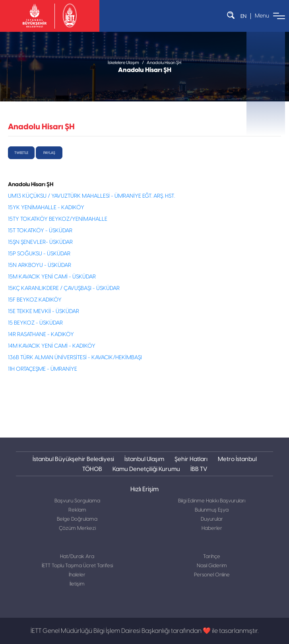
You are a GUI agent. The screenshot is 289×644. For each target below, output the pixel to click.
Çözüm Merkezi (77, 528)
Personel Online (212, 575)
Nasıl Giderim (212, 566)
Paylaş (49, 153)
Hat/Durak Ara (77, 557)
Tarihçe (212, 557)
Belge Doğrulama (77, 519)
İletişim (77, 584)
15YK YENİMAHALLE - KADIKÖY (46, 208)
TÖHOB (92, 469)
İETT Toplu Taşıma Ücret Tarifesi (77, 566)
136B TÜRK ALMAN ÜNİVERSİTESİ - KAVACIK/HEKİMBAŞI (75, 358)
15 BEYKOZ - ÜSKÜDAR (35, 323)
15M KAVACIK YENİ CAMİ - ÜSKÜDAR (52, 277)
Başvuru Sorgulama (77, 501)
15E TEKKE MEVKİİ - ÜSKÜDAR (44, 311)
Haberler (212, 528)
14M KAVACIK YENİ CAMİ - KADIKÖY (52, 346)
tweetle (21, 153)
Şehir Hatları (191, 459)
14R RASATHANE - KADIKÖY (41, 335)
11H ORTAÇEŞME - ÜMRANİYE (43, 369)
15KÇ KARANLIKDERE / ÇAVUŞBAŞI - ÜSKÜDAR (64, 288)
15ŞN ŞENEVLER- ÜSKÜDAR (40, 242)
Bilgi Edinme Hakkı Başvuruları (212, 501)
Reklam (77, 510)
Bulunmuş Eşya (212, 510)
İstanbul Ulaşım (144, 459)
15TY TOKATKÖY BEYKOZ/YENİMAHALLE (58, 219)
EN (243, 16)
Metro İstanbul (237, 459)
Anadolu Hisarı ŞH (164, 63)
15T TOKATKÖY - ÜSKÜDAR (40, 231)
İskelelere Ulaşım (123, 63)
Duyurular (212, 519)
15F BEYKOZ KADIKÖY (35, 300)
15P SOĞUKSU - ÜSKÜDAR (39, 254)
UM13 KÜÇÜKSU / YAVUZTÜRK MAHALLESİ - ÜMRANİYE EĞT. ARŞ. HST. (91, 196)
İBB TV (199, 469)
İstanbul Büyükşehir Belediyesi (73, 459)
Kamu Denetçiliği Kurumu (146, 469)
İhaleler (77, 575)
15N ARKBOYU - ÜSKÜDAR (40, 265)
